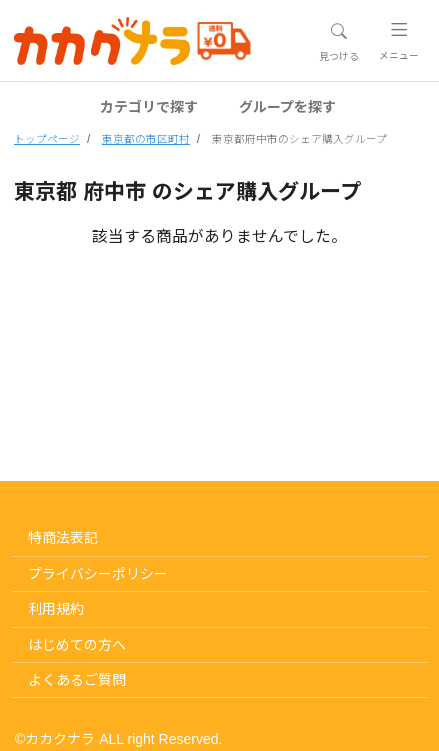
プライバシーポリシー (98, 574)
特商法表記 (63, 538)
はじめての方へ (77, 645)
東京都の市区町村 (146, 139)
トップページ (47, 139)
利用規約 (56, 609)
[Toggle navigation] (338, 42)
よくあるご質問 (77, 680)
